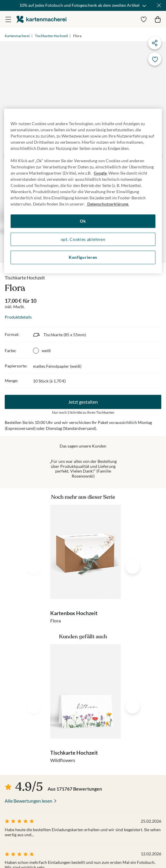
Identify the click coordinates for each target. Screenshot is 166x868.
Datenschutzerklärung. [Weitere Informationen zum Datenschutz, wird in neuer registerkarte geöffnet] (108, 204)
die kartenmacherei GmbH (41, 19)
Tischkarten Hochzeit (51, 36)
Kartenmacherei (17, 36)
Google (100, 173)
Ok (83, 221)
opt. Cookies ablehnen (83, 239)
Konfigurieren (83, 257)
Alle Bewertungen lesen (28, 801)
